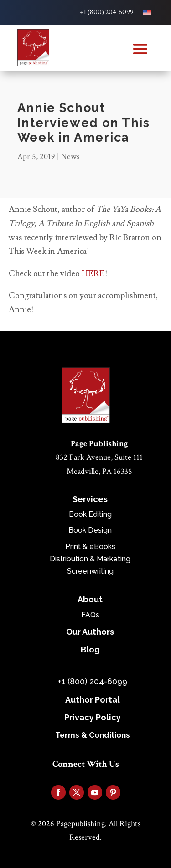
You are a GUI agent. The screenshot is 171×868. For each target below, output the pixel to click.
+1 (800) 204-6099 (107, 12)
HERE (93, 274)
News (70, 157)
